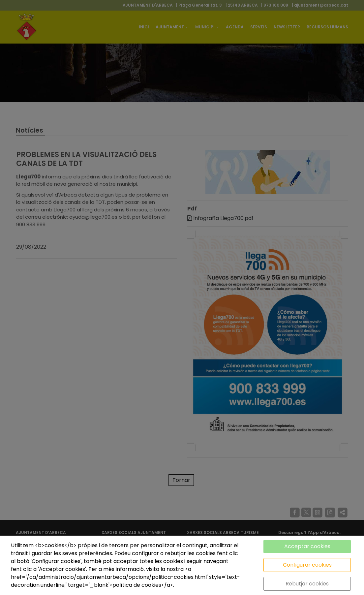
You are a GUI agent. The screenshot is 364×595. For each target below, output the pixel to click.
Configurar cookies (307, 565)
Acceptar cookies (307, 546)
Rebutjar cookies (307, 584)
